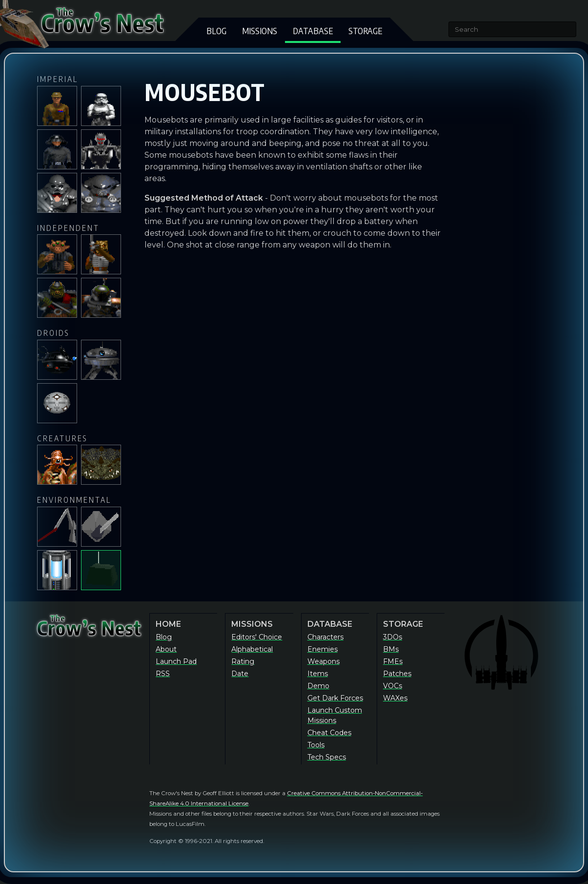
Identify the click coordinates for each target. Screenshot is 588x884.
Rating (243, 661)
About (166, 649)
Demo (318, 686)
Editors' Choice (257, 637)
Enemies (323, 649)
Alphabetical (252, 649)
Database (313, 31)
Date (240, 674)
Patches (397, 674)
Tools (316, 745)
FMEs (393, 661)
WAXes (395, 698)
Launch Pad (176, 661)
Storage (365, 31)
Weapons (324, 661)
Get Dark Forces (335, 698)
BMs (391, 649)
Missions (260, 31)
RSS (163, 674)
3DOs (393, 637)
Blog (216, 31)
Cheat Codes (329, 733)
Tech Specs (327, 757)
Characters (325, 637)
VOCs (393, 686)
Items (318, 674)
